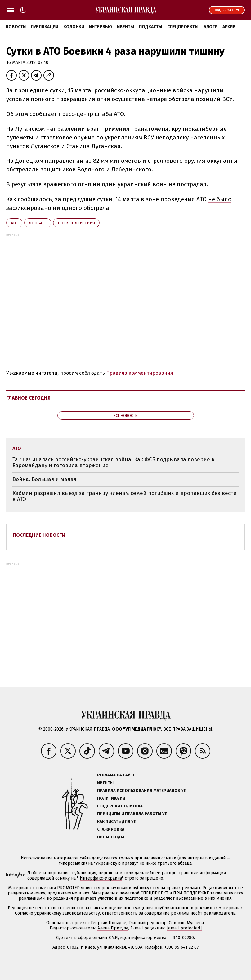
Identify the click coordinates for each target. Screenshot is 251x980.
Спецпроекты (183, 27)
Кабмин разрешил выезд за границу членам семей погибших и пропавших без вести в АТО (125, 496)
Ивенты (125, 27)
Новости (16, 27)
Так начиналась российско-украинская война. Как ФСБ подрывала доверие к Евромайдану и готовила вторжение (113, 463)
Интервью (101, 27)
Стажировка (111, 829)
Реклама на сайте (116, 775)
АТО (14, 223)
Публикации (45, 27)
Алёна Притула (113, 928)
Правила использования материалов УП (142, 790)
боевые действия (76, 223)
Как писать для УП (117, 821)
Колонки (74, 27)
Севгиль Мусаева (186, 923)
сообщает (43, 114)
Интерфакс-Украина (101, 878)
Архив (229, 27)
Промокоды (111, 837)
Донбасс (38, 223)
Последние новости (39, 535)
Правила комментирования (140, 373)
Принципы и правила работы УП (132, 814)
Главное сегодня (28, 398)
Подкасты (151, 27)
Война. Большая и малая (44, 479)
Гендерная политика (120, 806)
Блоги (211, 27)
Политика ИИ (111, 798)
